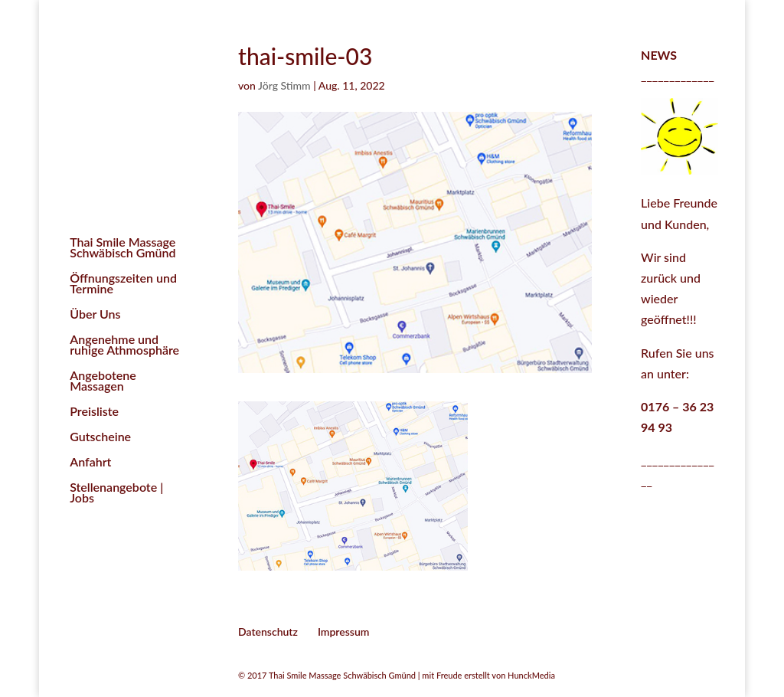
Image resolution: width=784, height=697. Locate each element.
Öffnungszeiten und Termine (123, 284)
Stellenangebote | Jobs (116, 493)
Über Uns (95, 315)
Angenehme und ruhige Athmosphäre (124, 345)
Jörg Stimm (284, 85)
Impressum (344, 632)
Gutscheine (100, 437)
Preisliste (94, 412)
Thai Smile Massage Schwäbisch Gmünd (122, 248)
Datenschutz (268, 632)
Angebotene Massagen (103, 381)
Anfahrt (90, 463)
